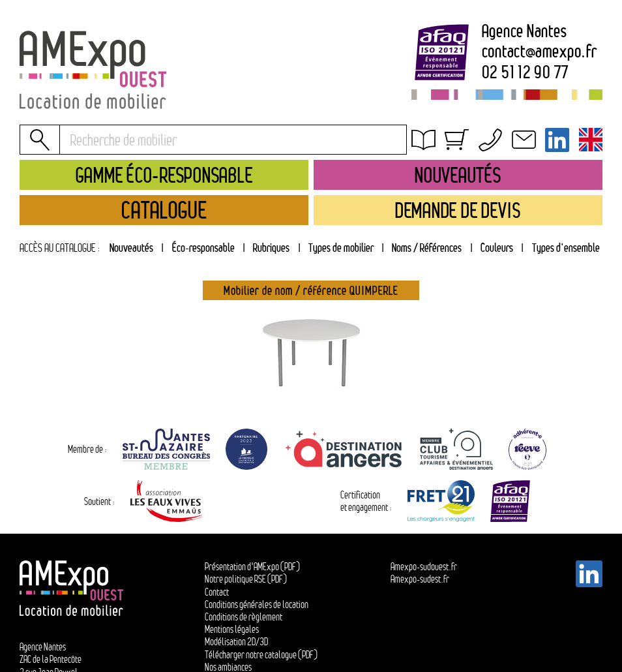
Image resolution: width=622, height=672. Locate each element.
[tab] (272, 248)
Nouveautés (131, 248)
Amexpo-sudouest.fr (424, 567)
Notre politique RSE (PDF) (246, 579)
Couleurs (497, 248)
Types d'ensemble (566, 248)
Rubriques (271, 248)
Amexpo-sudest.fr (420, 579)
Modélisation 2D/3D (236, 642)
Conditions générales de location (487, 158)
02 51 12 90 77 (526, 73)
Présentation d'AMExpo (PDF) (252, 567)
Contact (217, 592)
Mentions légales (232, 629)
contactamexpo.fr (540, 52)
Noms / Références (427, 248)
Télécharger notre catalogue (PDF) (261, 655)
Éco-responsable (203, 248)
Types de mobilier (341, 248)
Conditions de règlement (244, 617)
